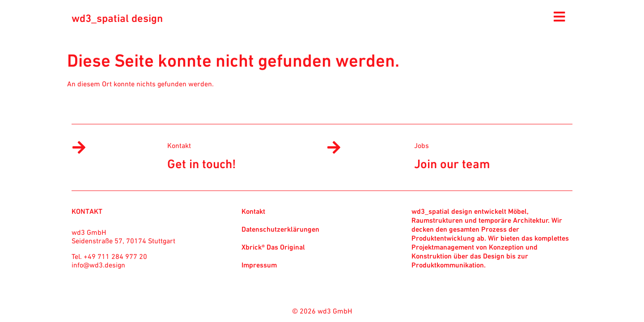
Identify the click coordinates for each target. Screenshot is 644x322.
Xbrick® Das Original (273, 247)
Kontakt (179, 145)
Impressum (259, 265)
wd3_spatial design (117, 18)
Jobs (422, 145)
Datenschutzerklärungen (280, 229)
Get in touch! (202, 163)
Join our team (452, 163)
